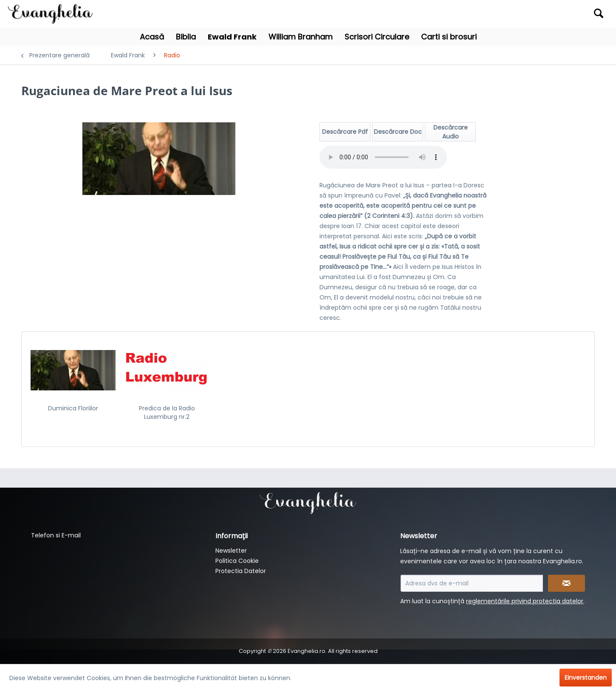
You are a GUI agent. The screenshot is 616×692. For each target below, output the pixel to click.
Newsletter (231, 551)
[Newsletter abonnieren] (567, 583)
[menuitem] (534, 14)
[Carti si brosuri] (449, 37)
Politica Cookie (237, 561)
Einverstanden (586, 678)
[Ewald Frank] (232, 37)
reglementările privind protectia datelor (525, 601)
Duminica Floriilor (73, 408)
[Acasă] (152, 37)
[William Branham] (301, 37)
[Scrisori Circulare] (377, 37)
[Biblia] (186, 37)
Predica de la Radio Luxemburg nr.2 (167, 412)
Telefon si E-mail (56, 535)
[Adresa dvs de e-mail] (472, 583)
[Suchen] (599, 13)
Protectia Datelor (241, 571)
